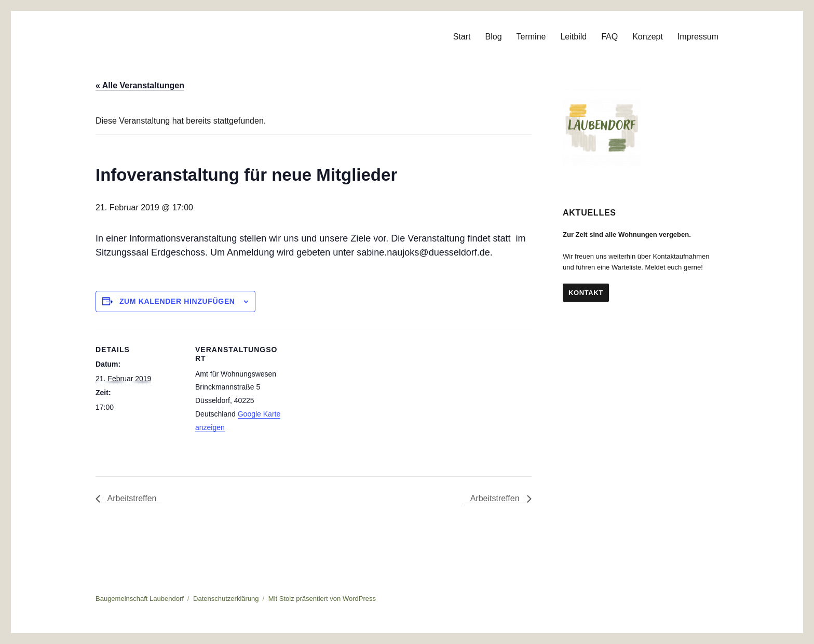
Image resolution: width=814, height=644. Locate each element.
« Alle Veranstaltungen (140, 85)
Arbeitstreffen (131, 498)
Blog (494, 37)
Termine (531, 37)
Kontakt (586, 293)
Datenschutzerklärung (226, 599)
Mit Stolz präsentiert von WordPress (322, 599)
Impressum (698, 37)
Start (462, 37)
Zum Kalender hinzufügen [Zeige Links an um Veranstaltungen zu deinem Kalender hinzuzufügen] (177, 301)
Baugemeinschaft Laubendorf (140, 599)
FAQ (609, 37)
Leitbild (573, 37)
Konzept (648, 37)
